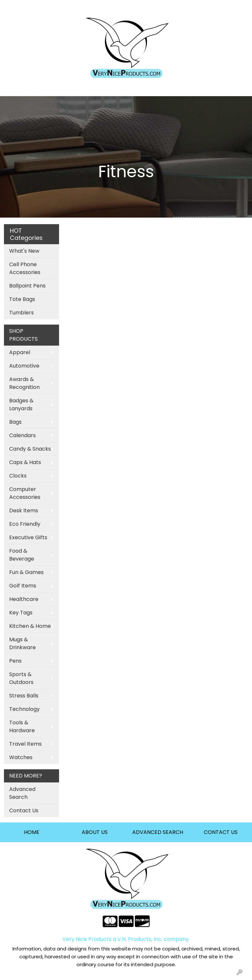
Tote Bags (22, 299)
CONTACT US (221, 832)
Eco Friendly (25, 524)
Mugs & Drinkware (22, 643)
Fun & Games (26, 572)
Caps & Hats (25, 462)
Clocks (18, 476)
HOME (32, 832)
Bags (15, 422)
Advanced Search (22, 793)
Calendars (22, 435)
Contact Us (24, 810)
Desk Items (24, 511)
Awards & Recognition (24, 383)
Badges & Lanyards (21, 405)
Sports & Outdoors (21, 678)
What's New (24, 251)
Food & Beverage (22, 555)
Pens (15, 661)
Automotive (24, 366)
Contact (90, 7)
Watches (21, 757)
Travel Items (25, 744)
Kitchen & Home (30, 626)
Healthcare (24, 599)
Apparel (20, 352)
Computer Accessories (25, 493)
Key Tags (21, 613)
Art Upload (40, 7)
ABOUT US (95, 832)
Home (14, 7)
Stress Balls (24, 696)
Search (161, 7)
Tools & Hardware (22, 726)
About (67, 7)
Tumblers (21, 313)
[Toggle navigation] (10, 89)
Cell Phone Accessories (25, 268)
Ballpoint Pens (27, 286)
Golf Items (23, 586)
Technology (24, 709)
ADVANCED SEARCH (158, 832)
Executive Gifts (28, 537)
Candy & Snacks (30, 449)
